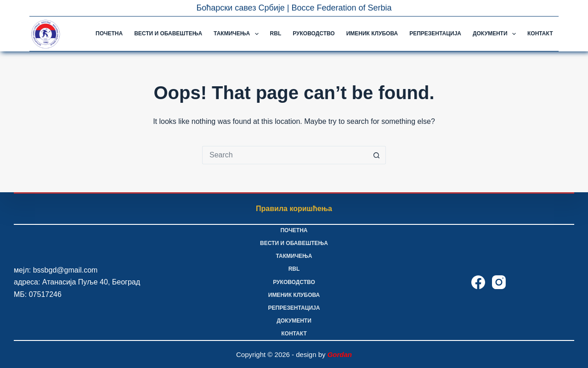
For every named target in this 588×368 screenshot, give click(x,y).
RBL (276, 33)
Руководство (314, 33)
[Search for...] (285, 155)
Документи (496, 34)
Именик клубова (372, 33)
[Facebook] (478, 282)
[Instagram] (499, 282)
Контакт (540, 33)
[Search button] (377, 155)
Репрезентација (435, 33)
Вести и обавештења (168, 33)
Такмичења (238, 34)
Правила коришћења (294, 209)
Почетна (109, 33)
